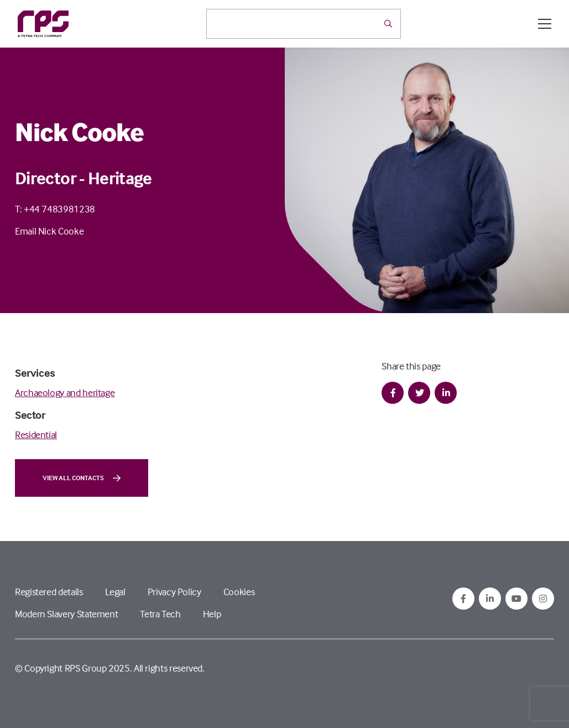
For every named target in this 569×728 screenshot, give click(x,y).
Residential (36, 435)
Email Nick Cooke (49, 231)
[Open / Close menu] (545, 24)
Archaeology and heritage (65, 392)
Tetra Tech (160, 614)
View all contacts (82, 478)
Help (212, 614)
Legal (115, 592)
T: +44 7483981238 (55, 209)
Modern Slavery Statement (66, 614)
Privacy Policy (174, 592)
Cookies (239, 592)
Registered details (49, 592)
